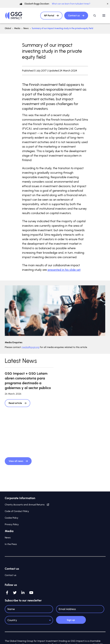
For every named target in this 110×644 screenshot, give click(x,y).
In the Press (11, 544)
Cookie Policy (11, 518)
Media (17, 28)
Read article (18, 405)
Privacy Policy (12, 524)
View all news (18, 463)
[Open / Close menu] (104, 16)
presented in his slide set (64, 270)
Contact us (76, 16)
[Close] (108, 4)
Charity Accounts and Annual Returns (27, 505)
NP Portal (51, 16)
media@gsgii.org (30, 349)
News (26, 28)
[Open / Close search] (95, 16)
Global (8, 28)
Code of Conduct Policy (17, 511)
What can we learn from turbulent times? (71, 4)
